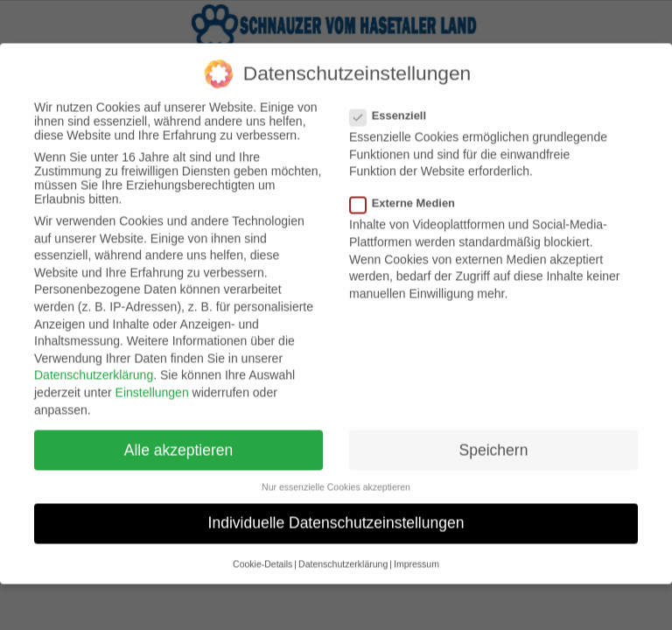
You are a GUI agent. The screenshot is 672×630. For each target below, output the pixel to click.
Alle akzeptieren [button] (179, 436)
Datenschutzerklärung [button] (343, 549)
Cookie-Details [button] (262, 549)
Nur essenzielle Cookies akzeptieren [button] (336, 472)
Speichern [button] (494, 436)
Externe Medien (409, 189)
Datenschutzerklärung (94, 361)
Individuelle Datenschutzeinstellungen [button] (336, 508)
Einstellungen (152, 378)
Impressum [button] (416, 549)
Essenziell (395, 101)
